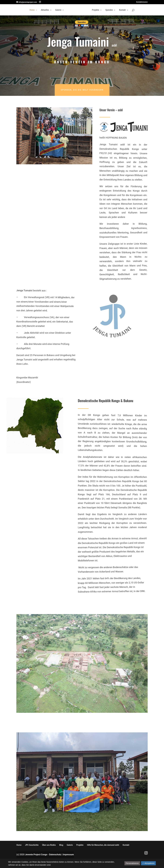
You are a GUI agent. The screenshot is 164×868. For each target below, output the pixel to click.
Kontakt (122, 10)
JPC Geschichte (32, 845)
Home (32, 10)
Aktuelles (45, 10)
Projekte (95, 10)
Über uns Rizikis (49, 845)
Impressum (68, 855)
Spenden (109, 10)
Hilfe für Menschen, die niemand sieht (103, 845)
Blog (61, 845)
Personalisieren (132, 863)
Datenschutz (55, 855)
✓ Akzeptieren (148, 863)
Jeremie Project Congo (36, 855)
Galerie (58, 10)
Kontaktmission (142, 2)
